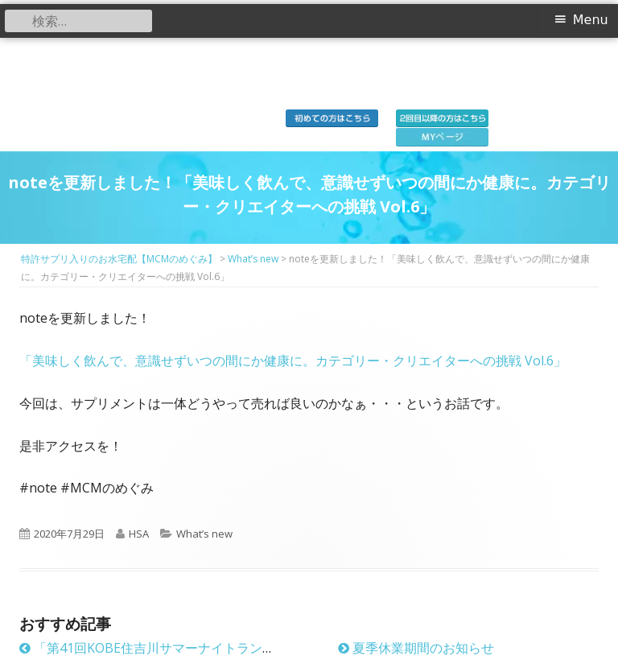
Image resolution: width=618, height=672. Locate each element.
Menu (591, 20)
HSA (139, 534)
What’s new (204, 534)
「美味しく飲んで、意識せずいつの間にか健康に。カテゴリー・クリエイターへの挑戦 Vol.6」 (293, 361)
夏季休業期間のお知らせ (416, 648)
